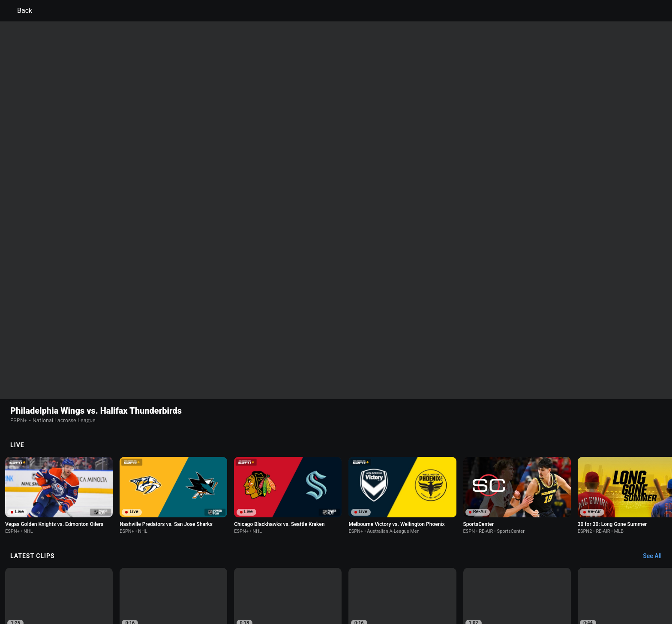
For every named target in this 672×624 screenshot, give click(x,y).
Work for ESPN (186, 591)
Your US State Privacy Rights (227, 584)
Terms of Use (127, 584)
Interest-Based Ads (377, 584)
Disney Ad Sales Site (136, 591)
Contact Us (557, 584)
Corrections (225, 591)
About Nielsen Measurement (442, 584)
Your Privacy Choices (510, 584)
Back (19, 11)
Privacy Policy (167, 584)
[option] (59, 482)
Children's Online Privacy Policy (309, 584)
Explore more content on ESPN (336, 554)
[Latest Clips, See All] (656, 431)
